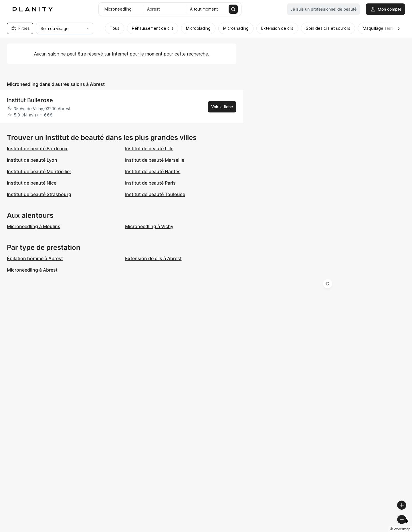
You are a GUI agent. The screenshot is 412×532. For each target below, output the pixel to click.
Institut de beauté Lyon (32, 160)
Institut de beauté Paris (150, 183)
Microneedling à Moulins (34, 226)
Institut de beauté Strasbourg (39, 194)
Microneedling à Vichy (149, 226)
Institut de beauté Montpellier (39, 171)
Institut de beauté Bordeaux (37, 149)
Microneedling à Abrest (32, 270)
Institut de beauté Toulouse (155, 194)
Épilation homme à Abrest (35, 258)
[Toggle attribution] (406, 527)
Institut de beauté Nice (32, 183)
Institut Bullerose (30, 100)
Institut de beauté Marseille (155, 160)
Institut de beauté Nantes (153, 171)
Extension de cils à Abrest (153, 258)
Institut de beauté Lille (149, 149)
